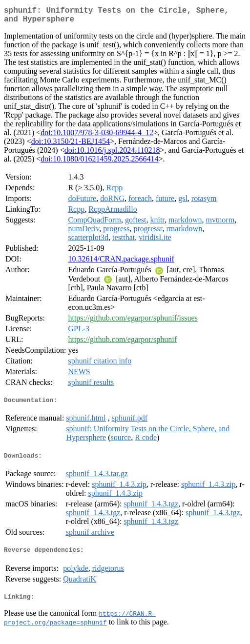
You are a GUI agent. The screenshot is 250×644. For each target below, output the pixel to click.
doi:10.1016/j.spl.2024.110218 (112, 154)
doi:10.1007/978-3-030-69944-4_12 (97, 136)
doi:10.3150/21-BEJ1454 (71, 145)
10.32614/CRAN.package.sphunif (121, 263)
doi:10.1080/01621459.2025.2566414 (99, 163)
